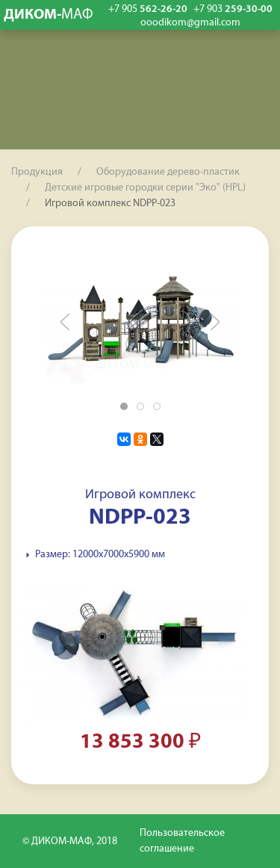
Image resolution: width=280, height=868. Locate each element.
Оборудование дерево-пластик (168, 172)
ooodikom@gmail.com (190, 23)
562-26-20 (148, 9)
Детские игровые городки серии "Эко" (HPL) (145, 188)
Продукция (37, 172)
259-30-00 (233, 9)
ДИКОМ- (49, 15)
